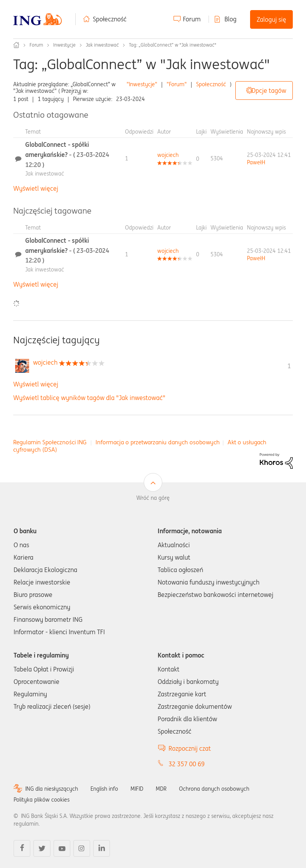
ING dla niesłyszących (52, 789)
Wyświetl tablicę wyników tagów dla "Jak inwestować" (89, 398)
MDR (161, 789)
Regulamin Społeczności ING (50, 442)
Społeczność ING (16, 45)
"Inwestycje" (142, 84)
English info (104, 789)
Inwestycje (64, 45)
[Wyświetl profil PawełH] (256, 162)
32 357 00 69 (187, 764)
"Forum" (177, 84)
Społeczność (110, 19)
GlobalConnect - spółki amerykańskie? (67, 154)
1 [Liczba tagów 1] (289, 366)
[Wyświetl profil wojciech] (168, 155)
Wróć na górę (153, 498)
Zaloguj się (271, 19)
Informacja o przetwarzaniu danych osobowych (158, 442)
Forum (192, 19)
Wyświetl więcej (36, 188)
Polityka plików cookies (42, 800)
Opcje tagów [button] (269, 90)
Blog (230, 19)
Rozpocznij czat (190, 748)
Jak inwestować (102, 45)
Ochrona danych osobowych (214, 789)
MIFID (137, 789)
